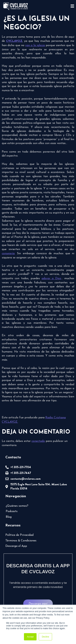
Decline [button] (45, 637)
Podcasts (12, 511)
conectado (38, 441)
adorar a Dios (51, 278)
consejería (8, 254)
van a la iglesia (35, 45)
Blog (9, 517)
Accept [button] (30, 637)
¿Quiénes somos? (17, 506)
